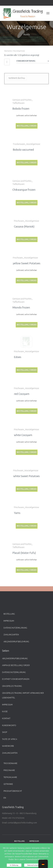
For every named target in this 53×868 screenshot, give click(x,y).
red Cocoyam (22, 394)
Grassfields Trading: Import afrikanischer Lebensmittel (23, 695)
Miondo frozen (21, 307)
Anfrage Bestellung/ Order (16, 665)
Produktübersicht (13, 791)
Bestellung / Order (27, 126)
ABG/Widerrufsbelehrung (16, 642)
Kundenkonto (9, 725)
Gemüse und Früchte (22, 100)
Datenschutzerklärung (15, 628)
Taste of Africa (10, 739)
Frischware (19, 221)
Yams (17, 513)
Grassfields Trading (12, 686)
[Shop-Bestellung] (33, 61)
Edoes (18, 357)
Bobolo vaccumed (23, 150)
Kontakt (6, 718)
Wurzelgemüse (33, 144)
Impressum (9, 621)
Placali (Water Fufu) (24, 553)
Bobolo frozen (21, 109)
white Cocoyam (23, 435)
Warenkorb (8, 746)
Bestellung (9, 614)
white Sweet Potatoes (26, 476)
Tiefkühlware (18, 103)
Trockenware (19, 144)
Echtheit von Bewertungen (16, 679)
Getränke (8, 784)
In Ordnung (14, 865)
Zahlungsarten (11, 635)
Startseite (8, 51)
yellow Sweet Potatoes (27, 263)
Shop (5, 732)
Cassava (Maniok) (24, 226)
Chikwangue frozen (24, 190)
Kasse (5, 711)
